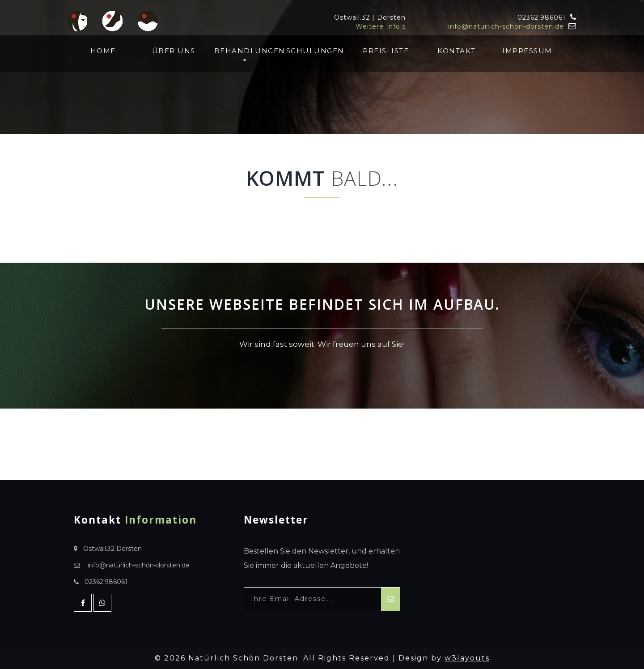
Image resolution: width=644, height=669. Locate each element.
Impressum (527, 51)
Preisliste (386, 51)
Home (103, 51)
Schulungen (315, 51)
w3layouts (467, 658)
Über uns (174, 51)
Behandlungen (244, 54)
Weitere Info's (381, 26)
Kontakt (457, 51)
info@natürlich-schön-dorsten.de (506, 26)
